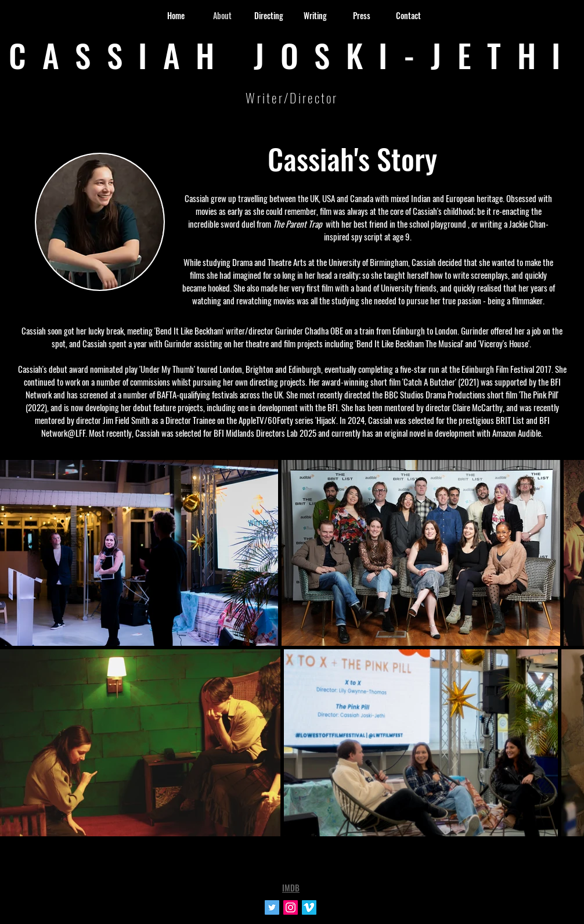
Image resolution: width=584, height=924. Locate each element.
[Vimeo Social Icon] (309, 907)
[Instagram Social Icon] (291, 907)
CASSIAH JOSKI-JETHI (293, 55)
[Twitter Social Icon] (272, 907)
